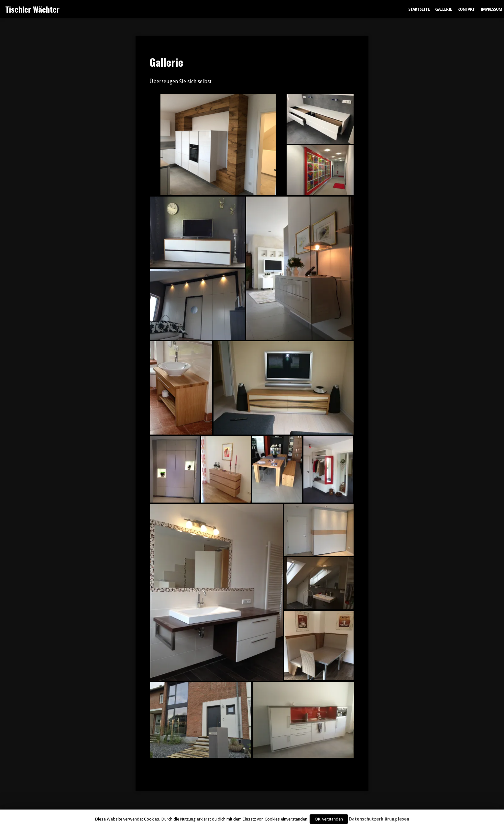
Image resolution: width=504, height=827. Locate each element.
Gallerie (444, 9)
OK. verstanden (329, 819)
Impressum (491, 9)
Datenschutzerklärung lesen (379, 819)
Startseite (419, 9)
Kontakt (466, 9)
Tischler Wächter (32, 9)
